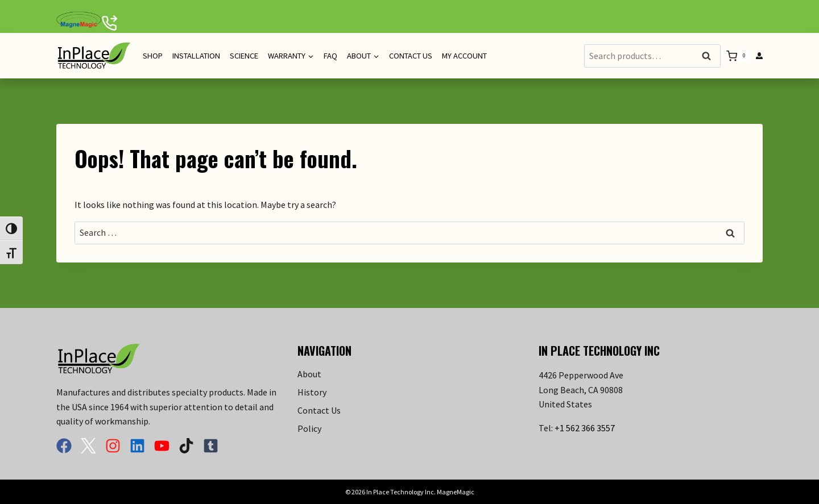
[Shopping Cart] (738, 56)
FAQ (330, 56)
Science (244, 56)
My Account (464, 56)
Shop (153, 56)
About (309, 374)
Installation (196, 56)
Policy (309, 428)
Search (710, 57)
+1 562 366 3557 (585, 428)
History (312, 392)
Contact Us (411, 56)
